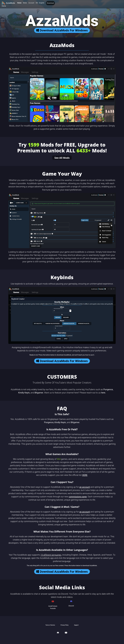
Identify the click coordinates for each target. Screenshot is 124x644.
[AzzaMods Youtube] (66, 633)
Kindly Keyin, (24, 393)
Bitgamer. (39, 393)
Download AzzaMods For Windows (62, 30)
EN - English (40, 3)
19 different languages (51, 555)
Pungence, (108, 389)
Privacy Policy (64, 625)
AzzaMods (8, 3)
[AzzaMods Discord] (58, 633)
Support (76, 625)
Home (19, 3)
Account (31, 3)
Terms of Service (50, 625)
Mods (25, 3)
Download (50, 3)
